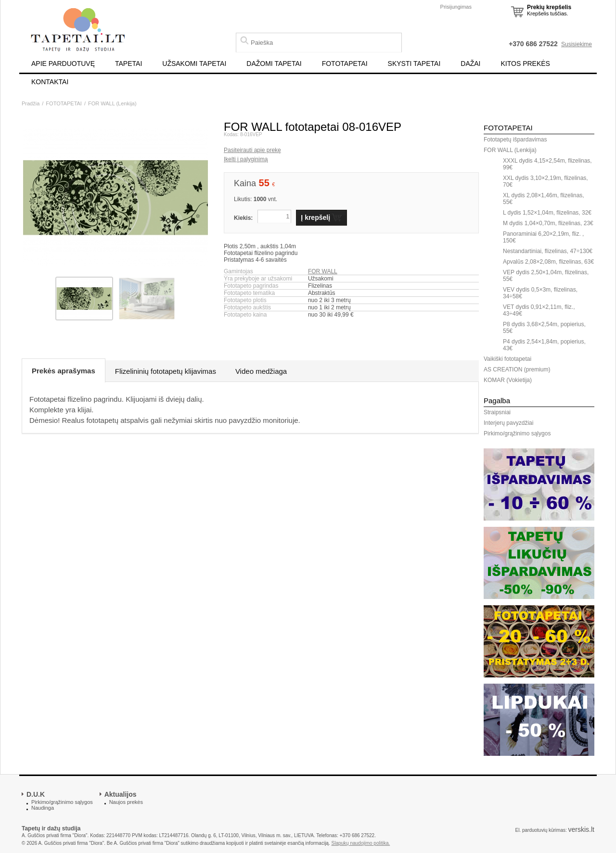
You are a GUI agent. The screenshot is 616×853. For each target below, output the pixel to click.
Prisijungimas (456, 7)
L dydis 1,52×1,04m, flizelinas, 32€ (547, 213)
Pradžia (31, 103)
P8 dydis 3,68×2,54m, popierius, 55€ (544, 328)
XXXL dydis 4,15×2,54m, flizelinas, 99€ (547, 164)
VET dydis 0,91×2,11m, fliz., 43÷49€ (539, 310)
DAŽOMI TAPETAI (274, 64)
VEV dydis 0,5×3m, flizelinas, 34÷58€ (540, 293)
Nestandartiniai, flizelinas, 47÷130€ (548, 251)
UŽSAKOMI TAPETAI (194, 64)
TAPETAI (128, 64)
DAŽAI (470, 64)
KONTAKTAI (50, 82)
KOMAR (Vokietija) (508, 380)
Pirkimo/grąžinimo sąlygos (517, 433)
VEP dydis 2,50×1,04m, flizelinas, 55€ (546, 276)
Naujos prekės (126, 802)
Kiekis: (243, 218)
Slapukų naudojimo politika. (361, 843)
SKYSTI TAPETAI (414, 64)
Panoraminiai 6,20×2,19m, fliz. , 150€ (543, 237)
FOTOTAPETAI (345, 64)
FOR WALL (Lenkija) (112, 103)
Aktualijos (121, 794)
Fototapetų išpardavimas (515, 140)
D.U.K (36, 794)
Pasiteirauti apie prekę (252, 150)
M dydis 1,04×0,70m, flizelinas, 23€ (548, 223)
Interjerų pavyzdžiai (508, 423)
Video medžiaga (261, 371)
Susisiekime (577, 44)
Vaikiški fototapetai (507, 359)
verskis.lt (581, 829)
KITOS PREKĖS (526, 64)
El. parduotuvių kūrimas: (541, 830)
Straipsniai (497, 412)
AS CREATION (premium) (517, 369)
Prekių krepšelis (549, 7)
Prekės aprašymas (64, 371)
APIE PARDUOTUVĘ (63, 64)
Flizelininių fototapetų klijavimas (166, 371)
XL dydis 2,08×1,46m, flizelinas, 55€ (544, 199)
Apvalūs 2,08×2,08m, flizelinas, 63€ (548, 262)
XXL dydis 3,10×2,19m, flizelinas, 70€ (545, 181)
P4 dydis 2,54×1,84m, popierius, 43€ (544, 345)
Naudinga (43, 808)
